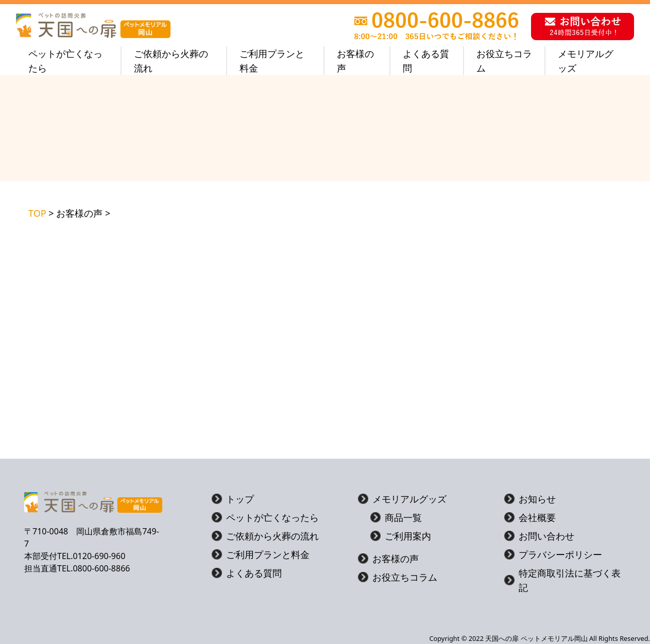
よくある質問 (426, 61)
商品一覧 (396, 517)
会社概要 (530, 517)
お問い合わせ (539, 536)
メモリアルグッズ (586, 61)
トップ (233, 499)
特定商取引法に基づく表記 (562, 580)
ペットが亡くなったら (65, 61)
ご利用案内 (401, 536)
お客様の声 (355, 61)
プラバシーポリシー (553, 554)
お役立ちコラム (504, 61)
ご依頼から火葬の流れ (171, 61)
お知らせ (530, 499)
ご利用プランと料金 (272, 61)
